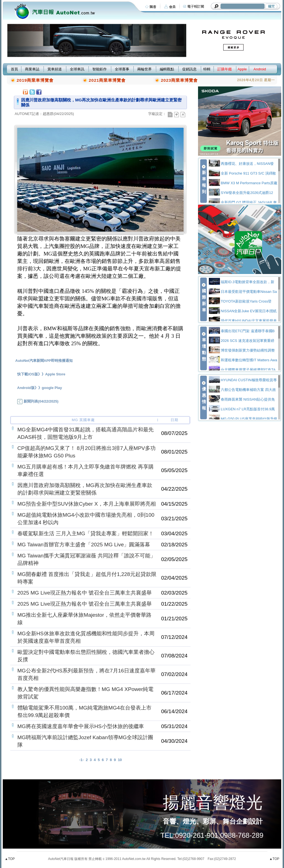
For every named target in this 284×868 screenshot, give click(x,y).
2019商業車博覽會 (35, 80)
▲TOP (10, 859)
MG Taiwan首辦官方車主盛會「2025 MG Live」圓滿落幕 (84, 545)
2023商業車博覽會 (179, 80)
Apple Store (55, 374)
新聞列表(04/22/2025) (38, 401)
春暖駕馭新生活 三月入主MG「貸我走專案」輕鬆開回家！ (86, 533)
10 (120, 760)
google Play (52, 388)
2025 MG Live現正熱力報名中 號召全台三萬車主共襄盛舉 (85, 593)
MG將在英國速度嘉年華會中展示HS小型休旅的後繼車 (81, 726)
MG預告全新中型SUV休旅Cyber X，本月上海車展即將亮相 (87, 504)
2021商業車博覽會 (107, 80)
